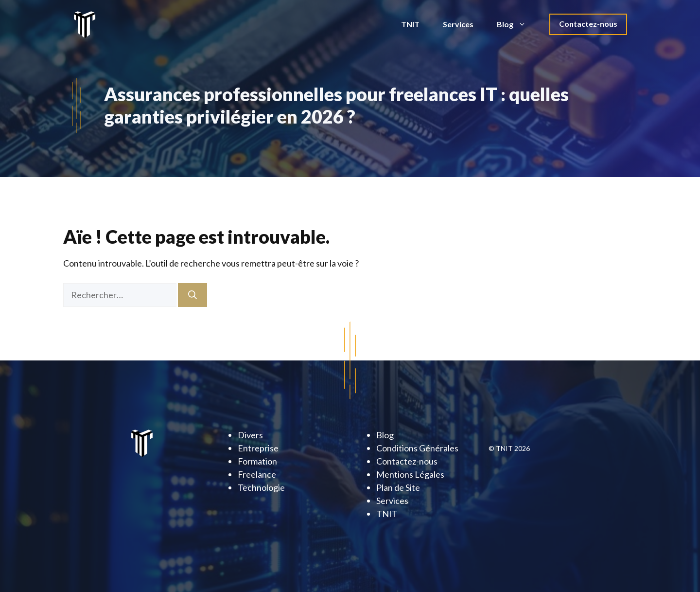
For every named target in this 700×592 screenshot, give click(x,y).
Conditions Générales (417, 448)
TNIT (410, 24)
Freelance (257, 474)
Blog (517, 24)
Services (458, 24)
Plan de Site (398, 487)
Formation (257, 461)
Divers (250, 435)
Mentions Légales (410, 474)
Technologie (261, 487)
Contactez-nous (588, 24)
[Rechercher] (192, 295)
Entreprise (258, 448)
